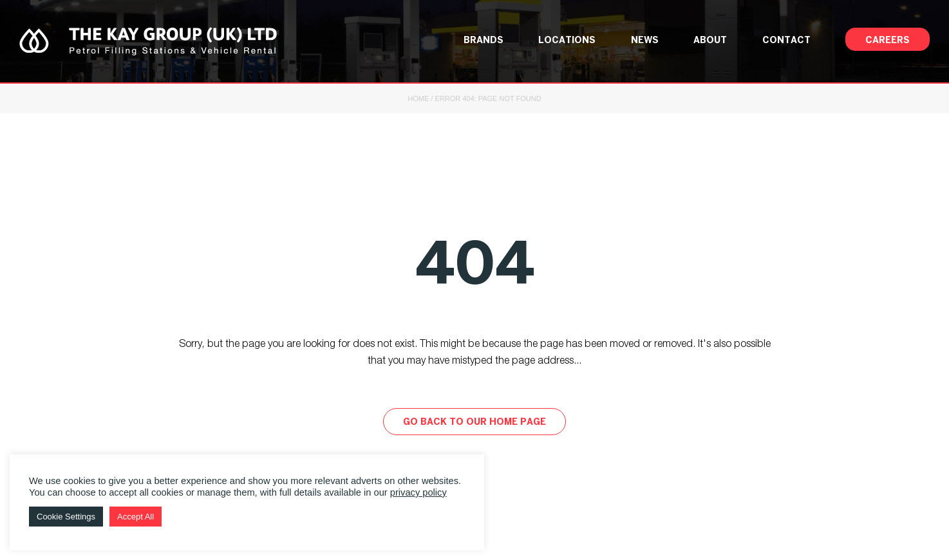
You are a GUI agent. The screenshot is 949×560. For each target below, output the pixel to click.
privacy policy (418, 492)
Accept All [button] (136, 517)
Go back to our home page (474, 423)
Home (418, 98)
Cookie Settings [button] (66, 517)
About (710, 41)
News (645, 41)
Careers (888, 41)
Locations (567, 41)
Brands (484, 41)
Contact (786, 41)
